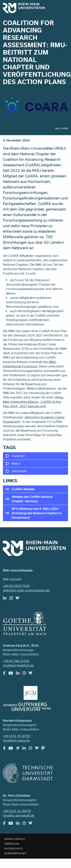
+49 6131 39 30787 (17, 736)
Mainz (16, 463)
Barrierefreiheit (16, 853)
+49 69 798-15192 (16, 661)
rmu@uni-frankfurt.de (18, 665)
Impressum (12, 844)
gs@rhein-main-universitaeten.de (26, 590)
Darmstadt (19, 471)
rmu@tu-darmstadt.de (19, 815)
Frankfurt (18, 456)
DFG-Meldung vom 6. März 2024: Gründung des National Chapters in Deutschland (37, 513)
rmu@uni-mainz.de (16, 740)
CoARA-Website (23, 489)
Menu (63, 8)
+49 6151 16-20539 (17, 811)
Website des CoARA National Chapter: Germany (32, 499)
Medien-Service (15, 839)
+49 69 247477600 (16, 586)
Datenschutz (14, 848)
